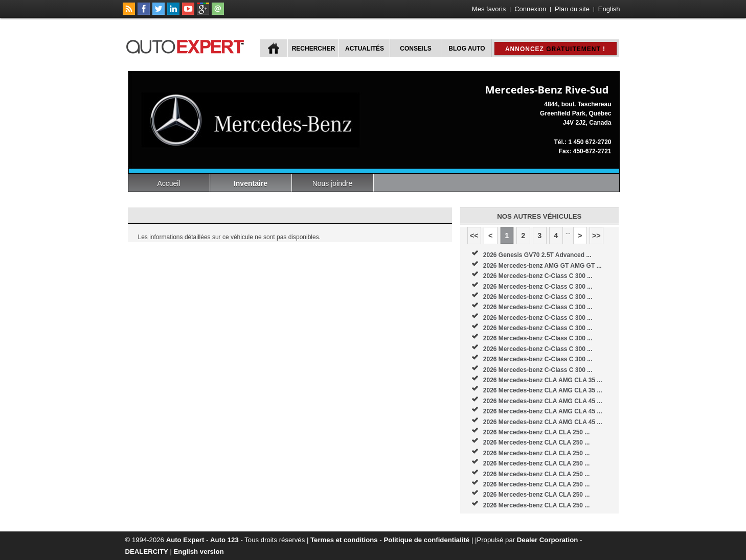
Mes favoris (489, 9)
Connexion (530, 9)
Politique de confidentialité (426, 540)
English (609, 9)
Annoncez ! (555, 49)
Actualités (365, 49)
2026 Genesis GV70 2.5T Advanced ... (537, 255)
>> (596, 236)
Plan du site (572, 9)
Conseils (415, 49)
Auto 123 (224, 540)
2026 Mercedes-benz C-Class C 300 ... (538, 276)
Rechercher (314, 49)
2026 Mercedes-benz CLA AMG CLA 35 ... (543, 380)
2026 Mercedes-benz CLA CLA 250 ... (537, 432)
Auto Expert (185, 540)
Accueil (168, 183)
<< (474, 236)
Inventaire (251, 183)
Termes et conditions (344, 540)
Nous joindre (333, 183)
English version (199, 552)
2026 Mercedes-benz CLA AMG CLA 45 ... (543, 401)
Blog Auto (467, 49)
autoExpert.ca (187, 45)
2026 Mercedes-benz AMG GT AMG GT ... (542, 266)
